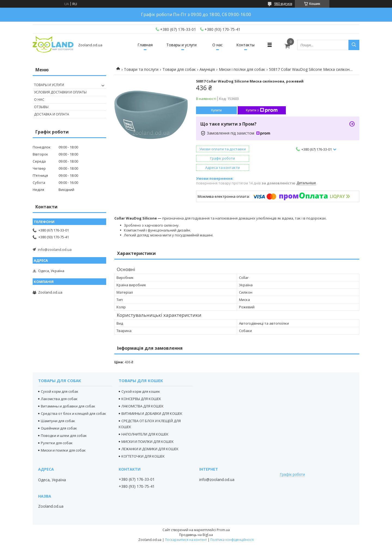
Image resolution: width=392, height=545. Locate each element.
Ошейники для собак (59, 428)
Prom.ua (223, 530)
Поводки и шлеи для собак (64, 436)
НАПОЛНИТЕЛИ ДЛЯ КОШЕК (145, 434)
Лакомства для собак (59, 399)
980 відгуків (283, 4)
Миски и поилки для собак (63, 450)
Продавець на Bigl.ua (196, 535)
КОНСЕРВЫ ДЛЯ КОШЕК (141, 399)
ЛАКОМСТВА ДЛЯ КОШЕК (143, 406)
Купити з (262, 110)
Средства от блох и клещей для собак (73, 413)
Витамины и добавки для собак (68, 406)
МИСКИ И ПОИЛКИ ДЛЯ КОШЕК (148, 442)
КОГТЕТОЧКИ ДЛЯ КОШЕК (143, 456)
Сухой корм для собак (60, 391)
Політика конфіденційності (232, 540)
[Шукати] (354, 45)
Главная (145, 45)
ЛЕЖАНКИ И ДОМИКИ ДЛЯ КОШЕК (150, 449)
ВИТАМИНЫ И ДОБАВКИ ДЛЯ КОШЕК (152, 413)
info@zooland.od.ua (55, 249)
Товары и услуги (181, 45)
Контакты (245, 45)
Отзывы (41, 107)
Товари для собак (179, 69)
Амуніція (207, 69)
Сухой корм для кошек (141, 391)
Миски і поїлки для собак (242, 69)
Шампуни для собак (58, 421)
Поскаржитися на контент (186, 540)
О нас (218, 45)
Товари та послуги (141, 69)
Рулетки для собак (57, 443)
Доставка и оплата (52, 114)
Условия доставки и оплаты (60, 92)
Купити (216, 110)
